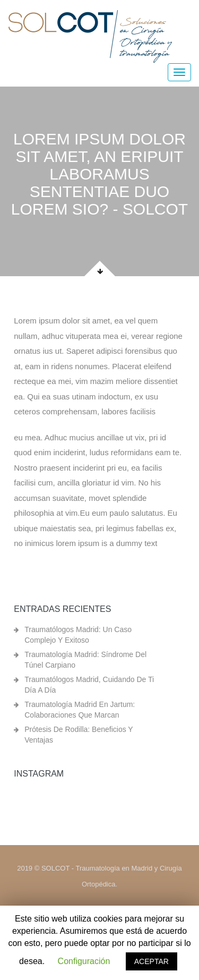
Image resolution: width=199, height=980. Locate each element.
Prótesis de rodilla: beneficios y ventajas (79, 735)
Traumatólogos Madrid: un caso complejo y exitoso (78, 635)
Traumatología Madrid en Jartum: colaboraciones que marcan (80, 710)
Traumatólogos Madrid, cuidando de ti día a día (89, 685)
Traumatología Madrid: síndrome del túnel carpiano (85, 660)
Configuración (84, 961)
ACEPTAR (152, 961)
